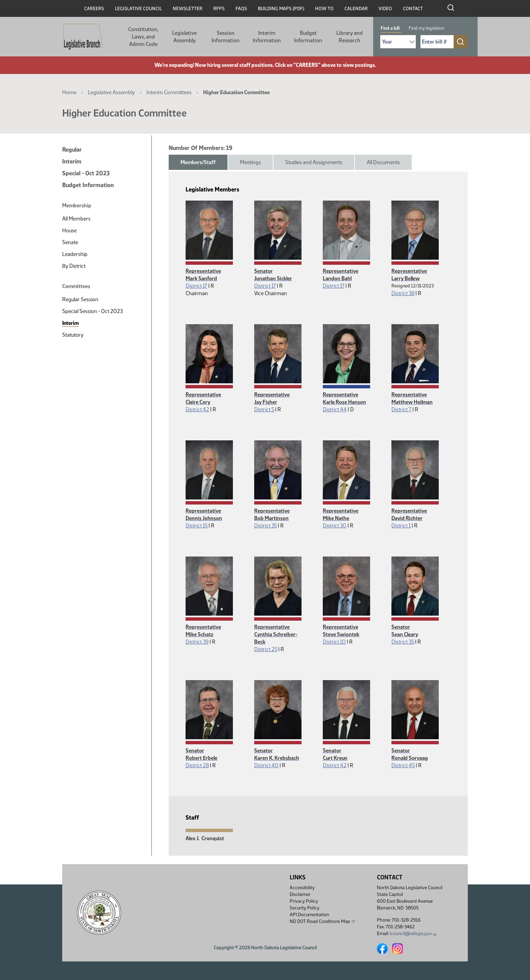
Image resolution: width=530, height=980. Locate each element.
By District (74, 266)
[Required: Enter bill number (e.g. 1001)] (437, 42)
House (69, 230)
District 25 (266, 649)
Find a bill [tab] (390, 28)
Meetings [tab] (250, 162)
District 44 (335, 409)
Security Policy (305, 908)
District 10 (334, 642)
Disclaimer (300, 894)
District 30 (335, 526)
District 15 (197, 526)
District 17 (196, 286)
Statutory (73, 335)
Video (385, 9)
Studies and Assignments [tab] (314, 162)
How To (324, 9)
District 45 (403, 765)
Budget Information (308, 37)
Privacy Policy (304, 901)
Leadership (75, 254)
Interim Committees (169, 92)
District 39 (197, 642)
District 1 (401, 526)
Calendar (356, 9)
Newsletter (188, 9)
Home (69, 92)
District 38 (403, 293)
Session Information (226, 37)
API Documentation (309, 915)
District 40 (266, 765)
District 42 (197, 409)
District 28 (197, 765)
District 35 (266, 526)
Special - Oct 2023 (86, 173)
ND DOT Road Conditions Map (323, 921)
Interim (72, 161)
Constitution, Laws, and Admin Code (143, 37)
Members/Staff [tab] (198, 162)
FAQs (241, 9)
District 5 (264, 409)
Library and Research (350, 37)
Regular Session (80, 299)
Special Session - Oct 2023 (92, 311)
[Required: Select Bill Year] (398, 42)
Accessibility (302, 888)
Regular (72, 150)
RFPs (219, 9)
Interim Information (267, 37)
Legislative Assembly (184, 37)
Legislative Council (138, 9)
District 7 (401, 409)
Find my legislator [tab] (427, 28)
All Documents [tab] (383, 162)
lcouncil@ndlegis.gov (413, 934)
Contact (413, 9)
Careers (94, 9)
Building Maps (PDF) (281, 9)
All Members (76, 219)
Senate (70, 242)
